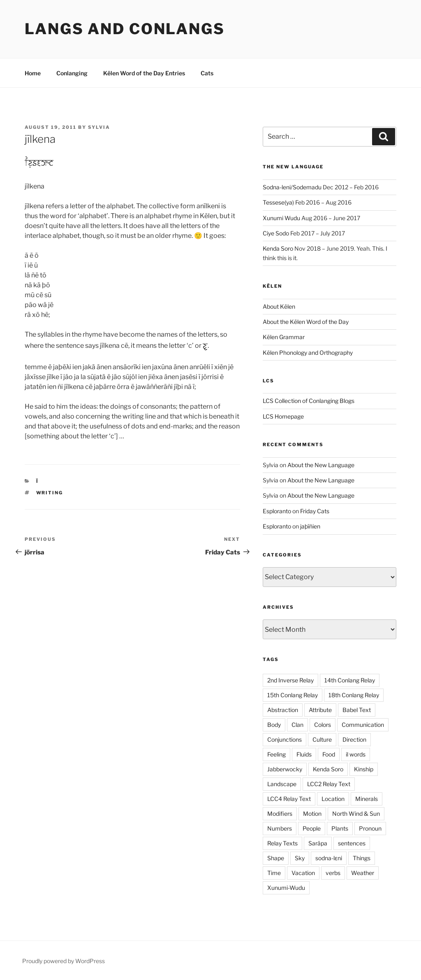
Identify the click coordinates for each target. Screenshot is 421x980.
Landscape (282, 784)
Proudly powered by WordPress (64, 961)
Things (362, 858)
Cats (207, 73)
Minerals (367, 799)
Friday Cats (315, 511)
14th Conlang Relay (350, 680)
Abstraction (283, 710)
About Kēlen (279, 306)
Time (274, 873)
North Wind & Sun (356, 814)
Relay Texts (282, 843)
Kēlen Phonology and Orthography (308, 353)
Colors (323, 725)
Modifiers (280, 814)
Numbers (280, 828)
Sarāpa (318, 843)
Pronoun (370, 828)
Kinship (364, 769)
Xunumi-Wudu (286, 888)
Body (274, 725)
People (312, 828)
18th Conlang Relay (354, 695)
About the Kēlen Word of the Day (306, 322)
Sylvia (99, 127)
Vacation (303, 873)
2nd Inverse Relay (290, 680)
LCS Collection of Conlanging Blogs (309, 401)
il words (356, 754)
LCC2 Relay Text (329, 784)
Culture (322, 739)
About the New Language (321, 465)
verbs (333, 873)
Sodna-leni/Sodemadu (292, 187)
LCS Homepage (283, 416)
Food (329, 754)
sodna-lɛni (329, 858)
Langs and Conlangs (125, 29)
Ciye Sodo (276, 233)
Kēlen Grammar (284, 337)
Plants (340, 828)
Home (33, 73)
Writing (50, 493)
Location (333, 799)
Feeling (276, 754)
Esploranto (277, 511)
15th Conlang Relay (293, 695)
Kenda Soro (278, 248)
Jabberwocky (285, 769)
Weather (363, 873)
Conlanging (72, 73)
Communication (363, 725)
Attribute (320, 710)
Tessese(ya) (278, 202)
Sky (300, 858)
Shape (276, 858)
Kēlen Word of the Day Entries (144, 73)
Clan (297, 725)
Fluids (304, 754)
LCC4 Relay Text (289, 799)
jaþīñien (310, 526)
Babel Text (357, 710)
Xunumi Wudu (281, 218)
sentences (352, 843)
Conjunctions (285, 739)
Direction (354, 739)
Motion (312, 814)
